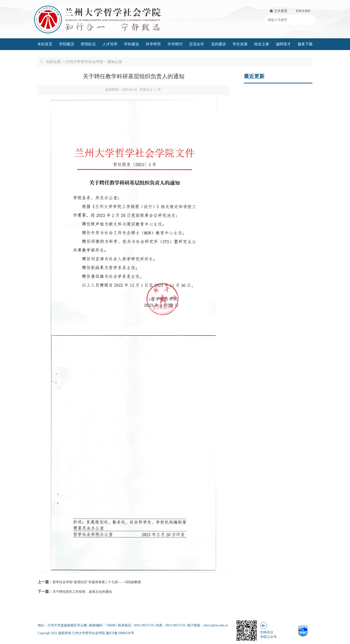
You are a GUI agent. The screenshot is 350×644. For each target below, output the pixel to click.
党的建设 (218, 44)
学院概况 (66, 44)
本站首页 (45, 44)
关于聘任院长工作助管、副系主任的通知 (82, 592)
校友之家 (262, 44)
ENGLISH (303, 11)
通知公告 (115, 62)
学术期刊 (175, 44)
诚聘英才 (283, 44)
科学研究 (153, 44)
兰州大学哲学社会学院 (85, 62)
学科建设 (132, 44)
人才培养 (110, 44)
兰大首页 (281, 11)
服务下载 (305, 44)
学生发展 (240, 44)
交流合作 (197, 44)
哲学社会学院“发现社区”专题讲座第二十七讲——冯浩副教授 (97, 582)
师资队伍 (88, 44)
